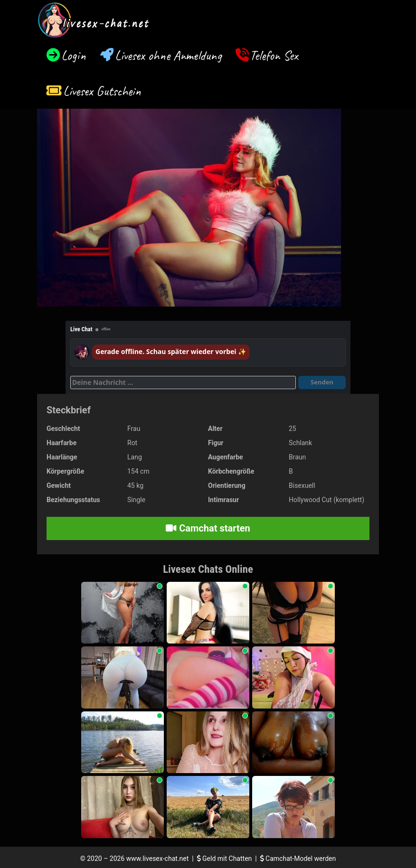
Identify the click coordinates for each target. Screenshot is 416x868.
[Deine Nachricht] (183, 383)
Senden (322, 382)
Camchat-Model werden (298, 859)
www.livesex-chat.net (157, 859)
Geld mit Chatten (225, 859)
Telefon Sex (274, 55)
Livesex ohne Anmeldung (168, 55)
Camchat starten (208, 528)
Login (74, 55)
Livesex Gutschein (102, 91)
